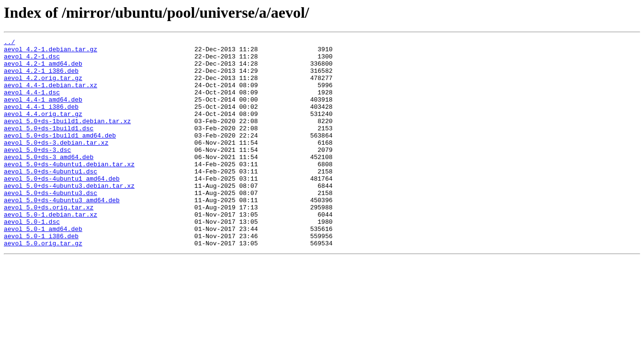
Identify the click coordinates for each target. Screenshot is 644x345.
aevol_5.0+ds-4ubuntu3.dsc (51, 224)
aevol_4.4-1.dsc (32, 103)
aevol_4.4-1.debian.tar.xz (51, 95)
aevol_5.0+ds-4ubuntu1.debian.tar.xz (69, 190)
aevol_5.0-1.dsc (32, 259)
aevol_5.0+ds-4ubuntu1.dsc (51, 198)
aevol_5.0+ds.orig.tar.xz (49, 241)
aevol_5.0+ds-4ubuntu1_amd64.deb (62, 207)
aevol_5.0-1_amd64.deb (43, 267)
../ (9, 43)
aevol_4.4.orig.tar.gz (43, 129)
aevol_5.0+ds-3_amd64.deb (49, 181)
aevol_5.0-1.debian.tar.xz (51, 250)
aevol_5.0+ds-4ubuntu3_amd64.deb (62, 233)
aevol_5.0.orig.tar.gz (43, 285)
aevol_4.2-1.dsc (32, 60)
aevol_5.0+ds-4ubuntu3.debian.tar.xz (69, 216)
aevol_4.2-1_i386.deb (41, 78)
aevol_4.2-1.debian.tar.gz (51, 52)
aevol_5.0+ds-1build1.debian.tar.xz (67, 138)
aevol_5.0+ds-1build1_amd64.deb (60, 155)
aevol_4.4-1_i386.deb (41, 121)
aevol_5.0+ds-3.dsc (37, 172)
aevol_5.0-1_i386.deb (41, 276)
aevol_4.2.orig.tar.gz (43, 86)
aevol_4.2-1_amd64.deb (43, 69)
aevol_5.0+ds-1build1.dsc (49, 147)
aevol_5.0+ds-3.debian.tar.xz (56, 164)
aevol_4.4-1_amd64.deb (43, 112)
